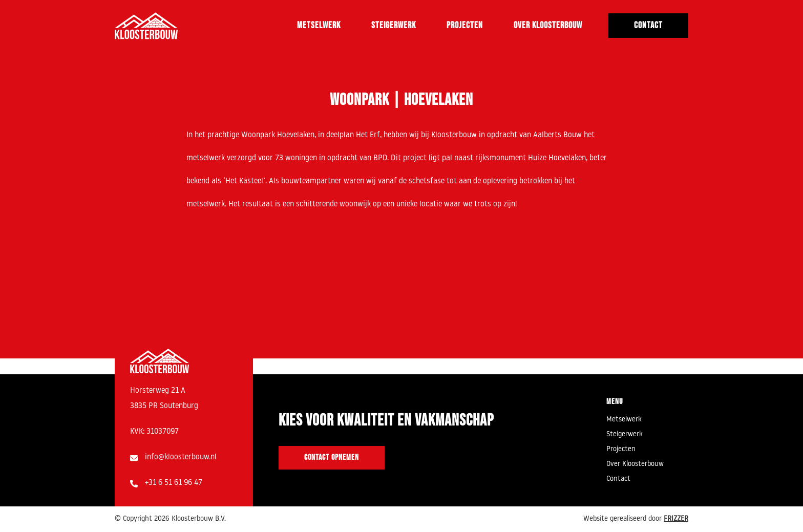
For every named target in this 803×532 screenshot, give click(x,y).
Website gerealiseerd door (636, 519)
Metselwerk (319, 25)
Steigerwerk (394, 25)
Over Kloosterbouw (548, 25)
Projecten (465, 25)
